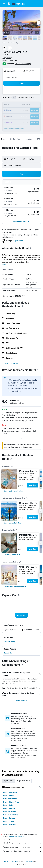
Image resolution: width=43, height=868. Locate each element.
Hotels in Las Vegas (10, 792)
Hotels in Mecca (8, 796)
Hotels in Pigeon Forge (11, 802)
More (4, 264)
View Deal (32, 485)
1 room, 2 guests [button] (11, 77)
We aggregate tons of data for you (23, 847)
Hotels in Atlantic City (10, 815)
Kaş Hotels (29, 862)
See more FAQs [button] (22, 701)
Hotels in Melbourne (10, 799)
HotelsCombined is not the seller (23, 843)
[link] (14, 491)
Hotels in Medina (9, 808)
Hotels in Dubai (8, 805)
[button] (4, 4)
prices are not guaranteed (17, 836)
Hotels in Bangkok (9, 825)
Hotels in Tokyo (8, 821)
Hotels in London (9, 818)
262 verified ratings (23, 64)
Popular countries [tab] (24, 781)
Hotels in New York (9, 812)
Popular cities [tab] (8, 781)
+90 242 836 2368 (10, 60)
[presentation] (17, 43)
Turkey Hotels (15, 862)
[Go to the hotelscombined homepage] (17, 4)
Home (6, 862)
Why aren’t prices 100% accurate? (23, 851)
